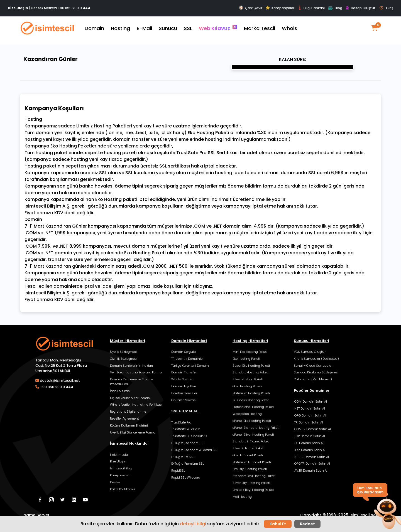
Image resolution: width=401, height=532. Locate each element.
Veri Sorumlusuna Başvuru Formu (136, 372)
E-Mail (144, 28)
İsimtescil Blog (121, 468)
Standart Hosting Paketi (250, 372)
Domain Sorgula (184, 352)
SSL (188, 28)
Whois (289, 28)
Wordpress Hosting (247, 414)
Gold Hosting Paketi (247, 386)
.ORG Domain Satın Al (310, 415)
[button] (387, 512)
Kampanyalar (280, 8)
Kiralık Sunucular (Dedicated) (316, 359)
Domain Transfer (184, 372)
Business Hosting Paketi (251, 400)
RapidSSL (178, 471)
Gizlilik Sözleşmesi (124, 359)
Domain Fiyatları (184, 386)
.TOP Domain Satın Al (309, 436)
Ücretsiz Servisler (184, 393)
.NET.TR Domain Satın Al (311, 457)
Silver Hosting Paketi (248, 379)
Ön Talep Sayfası (184, 400)
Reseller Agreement (124, 418)
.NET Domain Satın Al (309, 408)
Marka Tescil (260, 28)
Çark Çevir (251, 8)
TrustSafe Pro (181, 422)
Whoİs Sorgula (182, 379)
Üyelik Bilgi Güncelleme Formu (133, 432)
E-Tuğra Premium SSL (188, 464)
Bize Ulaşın (118, 461)
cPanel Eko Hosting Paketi (252, 421)
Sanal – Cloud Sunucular (313, 366)
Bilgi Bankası (311, 8)
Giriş (386, 8)
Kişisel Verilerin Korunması (130, 398)
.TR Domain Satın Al (308, 422)
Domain (94, 28)
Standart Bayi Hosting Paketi (254, 476)
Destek (115, 482)
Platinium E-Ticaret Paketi (252, 462)
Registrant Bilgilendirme (128, 412)
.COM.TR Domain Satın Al (312, 429)
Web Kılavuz (218, 28)
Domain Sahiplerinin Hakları (131, 366)
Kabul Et (278, 524)
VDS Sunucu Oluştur (310, 352)
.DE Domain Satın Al (309, 443)
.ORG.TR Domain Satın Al (312, 464)
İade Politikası (120, 391)
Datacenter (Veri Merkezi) (313, 379)
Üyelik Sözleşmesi (123, 352)
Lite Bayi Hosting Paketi (250, 469)
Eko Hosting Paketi (246, 359)
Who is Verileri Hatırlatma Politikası (136, 405)
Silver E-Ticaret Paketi (248, 448)
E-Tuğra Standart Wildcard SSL (195, 450)
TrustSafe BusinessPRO (189, 436)
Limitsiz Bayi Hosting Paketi (253, 490)
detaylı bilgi (193, 524)
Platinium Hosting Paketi (251, 393)
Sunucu (168, 28)
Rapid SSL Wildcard (186, 477)
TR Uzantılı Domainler (187, 359)
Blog (335, 8)
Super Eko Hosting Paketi (251, 366)
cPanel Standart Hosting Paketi (256, 428)
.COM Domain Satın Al (310, 402)
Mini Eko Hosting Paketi (250, 352)
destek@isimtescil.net (60, 380)
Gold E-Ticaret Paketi (248, 455)
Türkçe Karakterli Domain (190, 366)
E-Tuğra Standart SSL (188, 443)
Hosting (120, 28)
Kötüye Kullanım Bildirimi (129, 425)
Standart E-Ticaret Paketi (251, 441)
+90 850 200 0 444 (74, 8)
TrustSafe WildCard (186, 429)
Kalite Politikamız (123, 489)
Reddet (307, 524)
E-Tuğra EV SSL (183, 457)
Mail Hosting (242, 497)
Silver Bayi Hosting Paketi (251, 483)
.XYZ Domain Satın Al (310, 450)
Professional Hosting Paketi (253, 407)
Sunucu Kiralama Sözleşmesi (316, 372)
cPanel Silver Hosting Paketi (253, 435)
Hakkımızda (119, 455)
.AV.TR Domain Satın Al (311, 471)
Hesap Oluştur (360, 8)
